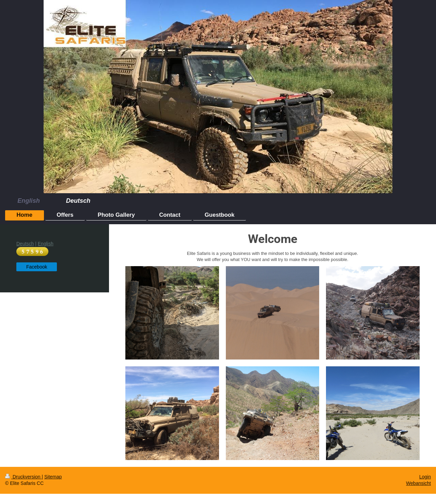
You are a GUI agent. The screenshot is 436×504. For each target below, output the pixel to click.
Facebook (37, 267)
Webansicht (418, 483)
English (46, 244)
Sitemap (53, 477)
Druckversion (23, 477)
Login (425, 477)
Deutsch (25, 244)
